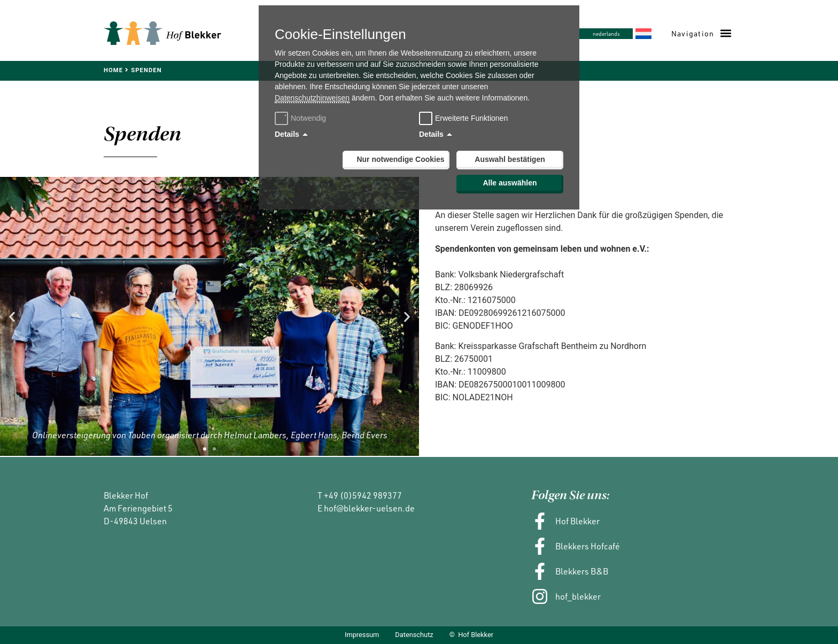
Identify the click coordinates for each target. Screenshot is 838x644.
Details (287, 134)
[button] (701, 33)
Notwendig (302, 118)
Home (113, 70)
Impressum (362, 635)
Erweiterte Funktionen (471, 118)
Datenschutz (414, 635)
